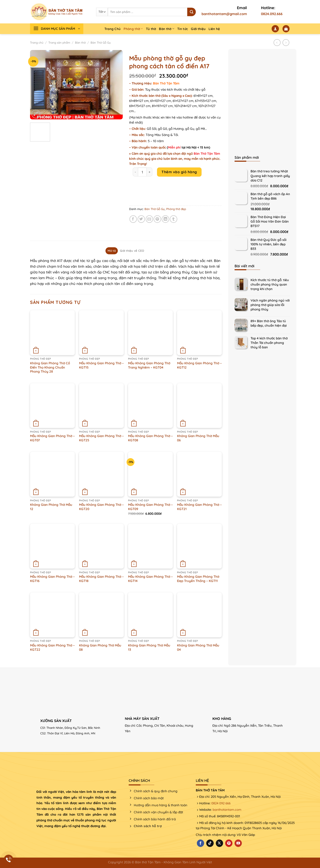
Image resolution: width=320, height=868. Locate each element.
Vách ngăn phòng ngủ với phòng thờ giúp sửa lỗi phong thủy (270, 305)
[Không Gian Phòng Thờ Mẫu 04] (199, 615)
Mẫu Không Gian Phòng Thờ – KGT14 (150, 579)
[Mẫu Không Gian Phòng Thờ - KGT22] (52, 615)
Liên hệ (214, 29)
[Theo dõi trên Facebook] (200, 843)
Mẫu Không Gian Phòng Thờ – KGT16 (52, 579)
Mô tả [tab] (112, 251)
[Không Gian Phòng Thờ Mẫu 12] (52, 474)
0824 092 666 (221, 803)
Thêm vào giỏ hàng (179, 172)
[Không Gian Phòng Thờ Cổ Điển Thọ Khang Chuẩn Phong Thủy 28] (52, 333)
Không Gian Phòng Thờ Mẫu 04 (198, 647)
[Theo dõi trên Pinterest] (229, 843)
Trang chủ (37, 43)
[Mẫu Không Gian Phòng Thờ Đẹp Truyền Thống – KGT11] (199, 546)
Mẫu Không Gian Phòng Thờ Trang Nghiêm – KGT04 (149, 365)
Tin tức (183, 29)
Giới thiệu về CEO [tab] (132, 251)
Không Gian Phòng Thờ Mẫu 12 (51, 507)
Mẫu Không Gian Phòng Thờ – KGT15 (101, 365)
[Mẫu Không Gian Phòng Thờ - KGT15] (101, 333)
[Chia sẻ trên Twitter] (141, 219)
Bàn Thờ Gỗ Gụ (101, 43)
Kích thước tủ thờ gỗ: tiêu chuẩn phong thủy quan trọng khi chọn (270, 284)
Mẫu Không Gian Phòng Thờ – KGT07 (52, 438)
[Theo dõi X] (219, 843)
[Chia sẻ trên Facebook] (133, 219)
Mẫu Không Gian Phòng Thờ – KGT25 (101, 438)
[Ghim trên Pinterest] (157, 219)
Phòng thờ (133, 29)
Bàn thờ (167, 29)
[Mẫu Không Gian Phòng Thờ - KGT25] (101, 406)
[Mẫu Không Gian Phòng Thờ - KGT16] (52, 546)
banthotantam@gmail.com (224, 14)
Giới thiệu (198, 29)
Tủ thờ (151, 29)
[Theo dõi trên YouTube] (238, 843)
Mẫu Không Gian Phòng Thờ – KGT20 (101, 507)
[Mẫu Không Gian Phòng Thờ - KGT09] (150, 474)
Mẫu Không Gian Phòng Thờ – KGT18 (101, 579)
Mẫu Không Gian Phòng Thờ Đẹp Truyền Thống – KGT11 (198, 579)
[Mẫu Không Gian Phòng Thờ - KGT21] (199, 474)
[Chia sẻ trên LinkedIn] (165, 219)
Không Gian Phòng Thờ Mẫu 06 (198, 438)
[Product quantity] (142, 172)
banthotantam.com (227, 810)
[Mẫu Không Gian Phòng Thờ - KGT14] (150, 546)
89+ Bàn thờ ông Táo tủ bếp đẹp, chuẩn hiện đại (269, 323)
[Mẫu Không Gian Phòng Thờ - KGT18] (101, 546)
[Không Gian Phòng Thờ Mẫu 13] (150, 615)
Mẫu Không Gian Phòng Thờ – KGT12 (199, 365)
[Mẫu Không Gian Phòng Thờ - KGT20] (101, 474)
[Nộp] (192, 12)
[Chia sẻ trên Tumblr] (174, 219)
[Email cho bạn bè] (149, 219)
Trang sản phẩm (59, 43)
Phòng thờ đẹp (176, 209)
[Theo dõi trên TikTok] (210, 843)
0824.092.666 (272, 14)
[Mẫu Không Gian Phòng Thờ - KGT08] (150, 406)
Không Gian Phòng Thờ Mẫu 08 (100, 647)
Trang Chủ (113, 29)
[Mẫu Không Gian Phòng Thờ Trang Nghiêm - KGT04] (150, 333)
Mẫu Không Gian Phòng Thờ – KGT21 (199, 507)
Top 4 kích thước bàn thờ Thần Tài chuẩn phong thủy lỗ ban (269, 343)
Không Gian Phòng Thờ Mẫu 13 (149, 647)
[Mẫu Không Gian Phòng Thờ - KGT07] (52, 406)
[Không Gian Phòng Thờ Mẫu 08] (101, 615)
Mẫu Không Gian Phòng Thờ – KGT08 (150, 438)
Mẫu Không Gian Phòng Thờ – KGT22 (52, 647)
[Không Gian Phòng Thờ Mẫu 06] (199, 406)
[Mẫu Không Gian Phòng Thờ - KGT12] (199, 333)
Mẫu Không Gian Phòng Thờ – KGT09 (150, 507)
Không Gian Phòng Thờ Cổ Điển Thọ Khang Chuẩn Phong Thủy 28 (50, 367)
